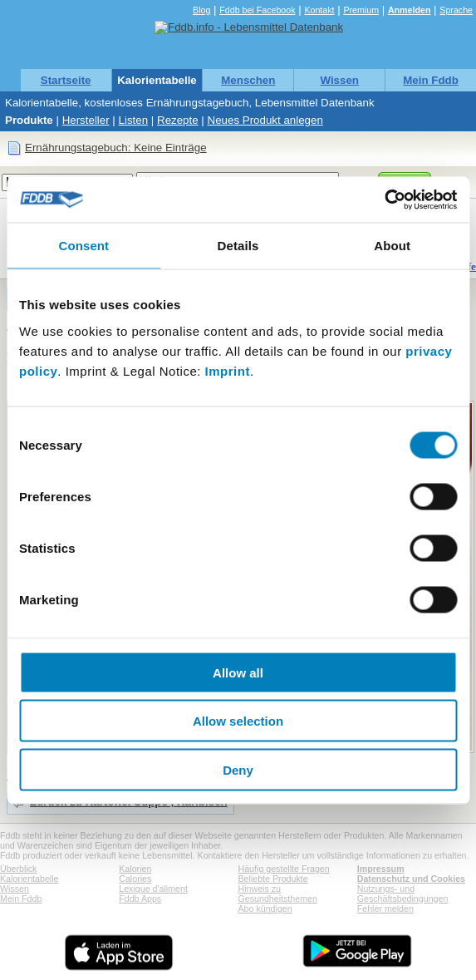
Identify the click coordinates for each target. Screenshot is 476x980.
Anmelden (410, 10)
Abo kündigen (265, 909)
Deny (238, 769)
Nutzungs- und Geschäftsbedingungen (403, 894)
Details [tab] (238, 246)
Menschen (248, 80)
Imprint (228, 370)
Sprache (456, 10)
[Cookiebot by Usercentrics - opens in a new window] (384, 199)
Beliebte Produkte (273, 879)
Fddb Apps (140, 899)
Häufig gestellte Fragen (284, 869)
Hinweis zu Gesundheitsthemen (278, 894)
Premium (361, 10)
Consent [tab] (83, 246)
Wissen (339, 80)
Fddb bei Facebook (257, 10)
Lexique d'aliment (153, 889)
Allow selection (238, 721)
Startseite (66, 80)
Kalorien (135, 869)
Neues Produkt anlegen (265, 120)
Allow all (238, 672)
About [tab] (392, 246)
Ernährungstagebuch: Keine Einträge (116, 148)
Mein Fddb (431, 80)
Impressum (381, 869)
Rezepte (178, 120)
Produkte (29, 120)
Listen (134, 120)
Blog (201, 10)
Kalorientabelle (157, 80)
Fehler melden (385, 909)
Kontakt (319, 10)
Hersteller (86, 120)
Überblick (18, 869)
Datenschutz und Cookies (411, 879)
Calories (135, 879)
